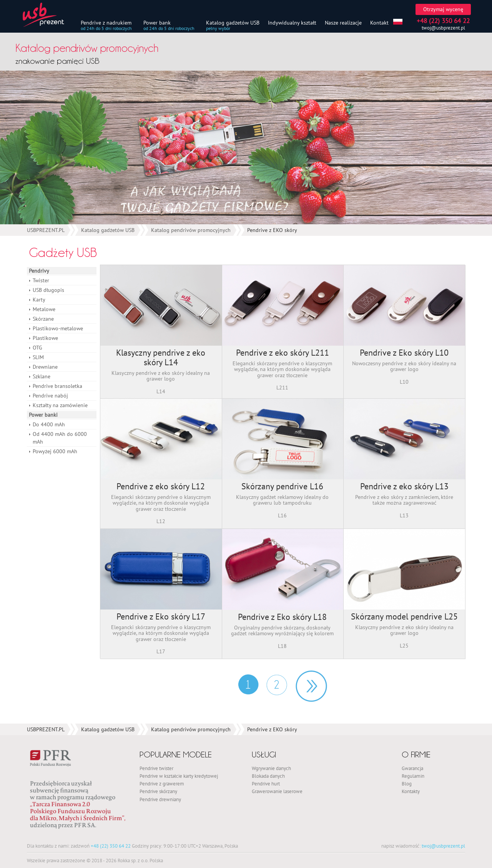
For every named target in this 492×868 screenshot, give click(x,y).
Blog (407, 784)
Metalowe (44, 309)
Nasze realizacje (343, 22)
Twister (41, 280)
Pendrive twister (156, 768)
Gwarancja (412, 768)
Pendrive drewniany (160, 799)
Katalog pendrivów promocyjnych (191, 230)
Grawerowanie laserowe (277, 791)
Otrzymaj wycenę (443, 9)
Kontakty (411, 791)
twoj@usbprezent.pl (443, 28)
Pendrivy (39, 271)
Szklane (42, 376)
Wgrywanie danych (271, 768)
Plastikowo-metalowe (58, 328)
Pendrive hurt (266, 784)
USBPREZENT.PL (46, 230)
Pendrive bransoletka (57, 386)
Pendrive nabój (50, 396)
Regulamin (413, 776)
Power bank (157, 22)
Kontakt (379, 22)
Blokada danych (268, 776)
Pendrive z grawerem (162, 784)
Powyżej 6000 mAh (55, 451)
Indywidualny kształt (292, 22)
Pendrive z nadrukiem (106, 22)
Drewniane (45, 367)
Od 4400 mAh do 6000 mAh (60, 438)
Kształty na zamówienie (60, 405)
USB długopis (48, 290)
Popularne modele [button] (176, 755)
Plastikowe (45, 338)
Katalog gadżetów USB (233, 22)
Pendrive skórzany (158, 791)
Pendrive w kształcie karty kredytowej (179, 776)
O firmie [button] (416, 755)
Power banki (43, 415)
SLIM (38, 357)
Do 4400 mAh (49, 424)
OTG (37, 348)
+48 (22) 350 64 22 (111, 846)
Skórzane (43, 319)
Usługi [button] (264, 755)
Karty (39, 300)
